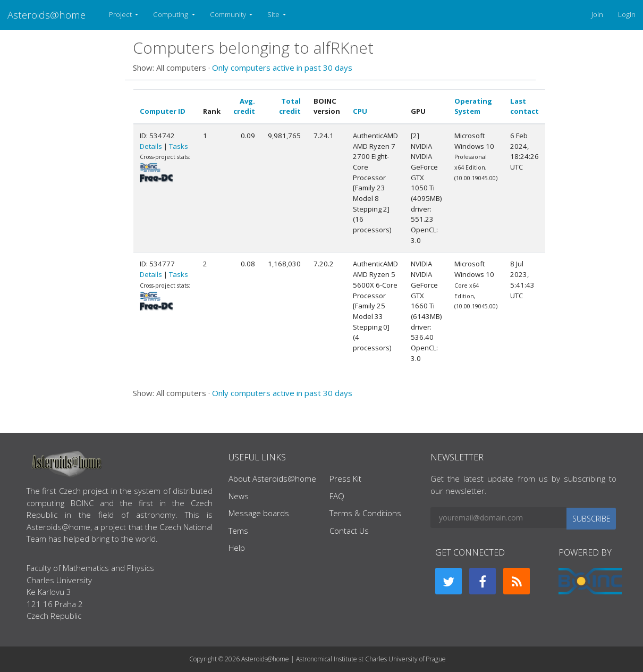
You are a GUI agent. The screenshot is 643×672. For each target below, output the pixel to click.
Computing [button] (171, 14)
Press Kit (345, 478)
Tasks (179, 146)
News (239, 496)
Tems (238, 531)
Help (237, 548)
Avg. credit (244, 106)
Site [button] (274, 14)
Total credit (290, 106)
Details (151, 146)
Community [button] (229, 14)
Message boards (259, 513)
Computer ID (163, 111)
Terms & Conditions (365, 513)
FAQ (337, 496)
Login (627, 14)
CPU (360, 111)
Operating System (473, 106)
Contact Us (349, 531)
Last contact (524, 106)
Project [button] (121, 14)
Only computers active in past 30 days (282, 68)
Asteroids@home (46, 15)
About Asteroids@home (272, 478)
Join (597, 14)
